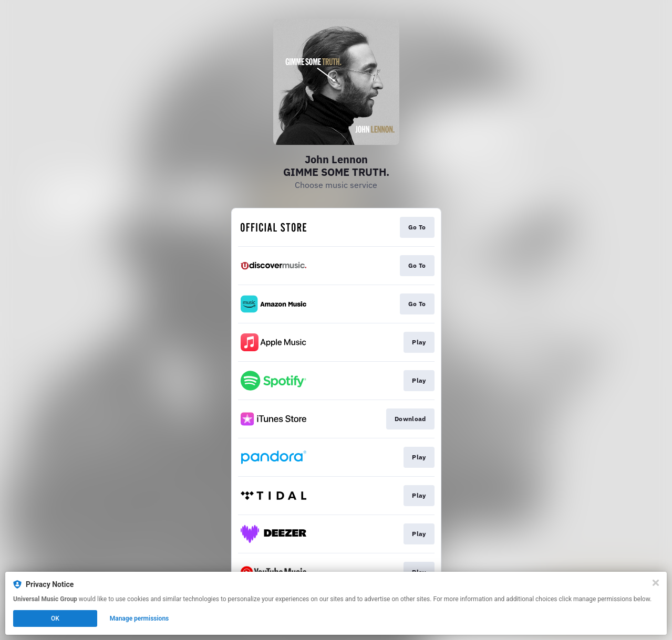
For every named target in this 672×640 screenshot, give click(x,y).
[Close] (656, 583)
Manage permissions (139, 618)
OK (55, 618)
